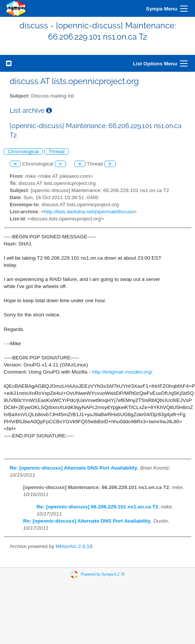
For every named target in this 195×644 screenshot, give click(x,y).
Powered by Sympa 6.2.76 (103, 574)
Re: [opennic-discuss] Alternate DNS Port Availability (73, 468)
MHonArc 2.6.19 (74, 546)
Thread (56, 151)
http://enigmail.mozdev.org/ (122, 372)
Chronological (23, 151)
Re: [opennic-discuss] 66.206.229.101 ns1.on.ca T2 (97, 507)
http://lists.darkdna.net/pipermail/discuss (89, 212)
